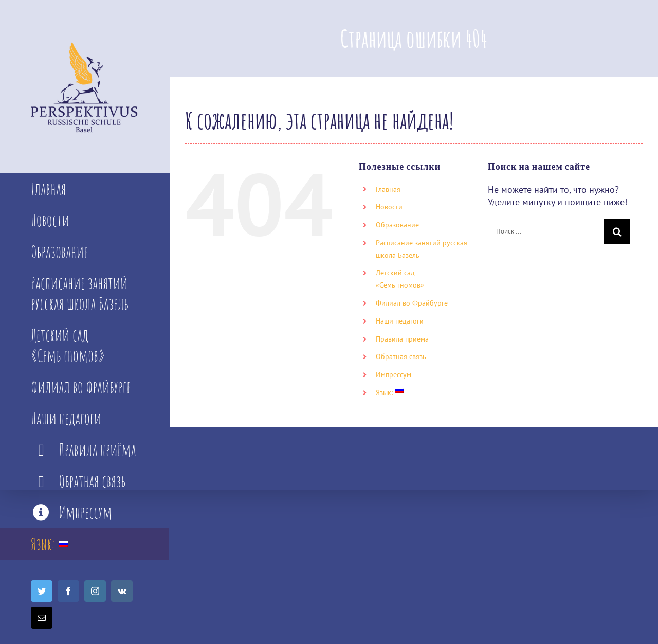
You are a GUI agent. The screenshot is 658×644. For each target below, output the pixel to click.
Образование (397, 225)
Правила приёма (402, 339)
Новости (389, 207)
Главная (388, 189)
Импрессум (394, 374)
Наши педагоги (400, 321)
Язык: (390, 392)
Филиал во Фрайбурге (412, 303)
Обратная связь (401, 356)
